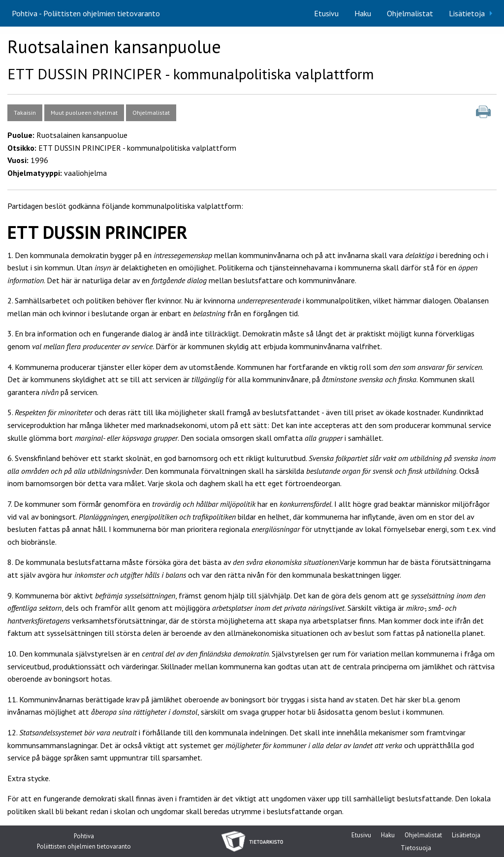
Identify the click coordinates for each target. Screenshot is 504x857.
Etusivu (326, 13)
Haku (363, 13)
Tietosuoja (416, 848)
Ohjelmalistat (410, 13)
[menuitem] (326, 13)
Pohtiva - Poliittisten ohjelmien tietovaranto (86, 13)
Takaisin (25, 113)
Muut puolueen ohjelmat (84, 113)
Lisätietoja (467, 13)
